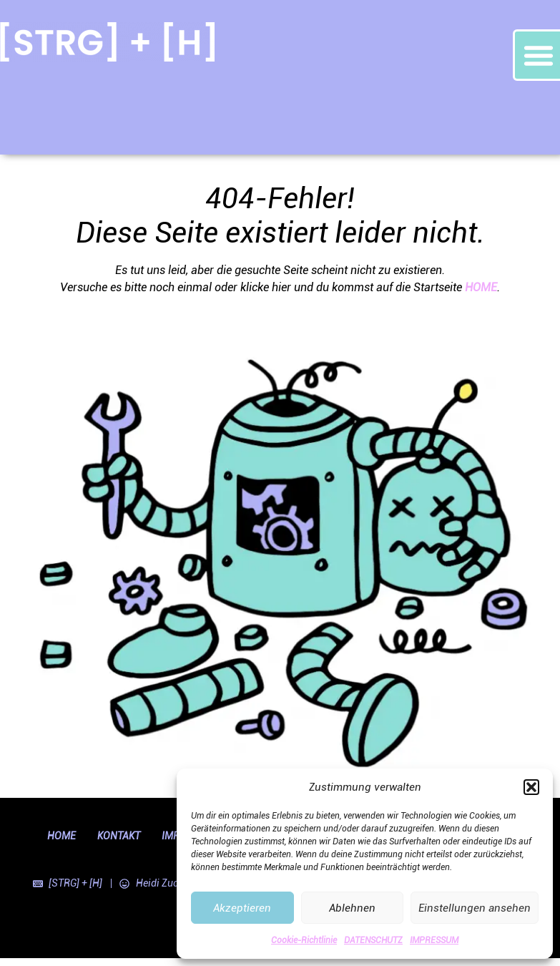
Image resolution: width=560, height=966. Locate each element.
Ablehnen (352, 908)
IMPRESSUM (434, 940)
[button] (531, 787)
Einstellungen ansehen (475, 908)
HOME (481, 287)
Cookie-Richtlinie (304, 940)
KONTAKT (119, 836)
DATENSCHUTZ (373, 940)
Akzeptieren (242, 908)
